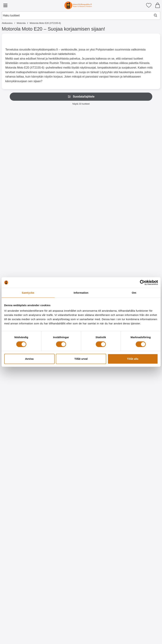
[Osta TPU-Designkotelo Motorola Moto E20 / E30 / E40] (113, 403)
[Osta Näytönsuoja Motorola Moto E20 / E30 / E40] (113, 175)
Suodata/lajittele (81, 97)
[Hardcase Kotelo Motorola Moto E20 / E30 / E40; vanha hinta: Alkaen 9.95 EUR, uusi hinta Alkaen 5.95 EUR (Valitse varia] (81, 215)
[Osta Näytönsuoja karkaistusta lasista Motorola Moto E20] (81, 175)
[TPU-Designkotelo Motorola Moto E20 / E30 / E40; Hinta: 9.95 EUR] (145, 367)
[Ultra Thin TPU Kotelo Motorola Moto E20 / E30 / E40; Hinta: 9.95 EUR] (49, 215)
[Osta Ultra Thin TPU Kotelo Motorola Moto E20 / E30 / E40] (49, 251)
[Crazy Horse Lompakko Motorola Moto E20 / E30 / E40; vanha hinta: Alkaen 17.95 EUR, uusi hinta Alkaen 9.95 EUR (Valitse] (81, 596)
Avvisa (29, 359)
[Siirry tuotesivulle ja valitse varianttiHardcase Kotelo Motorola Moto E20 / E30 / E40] (81, 251)
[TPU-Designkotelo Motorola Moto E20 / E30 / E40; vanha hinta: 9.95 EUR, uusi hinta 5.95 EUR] (17, 443)
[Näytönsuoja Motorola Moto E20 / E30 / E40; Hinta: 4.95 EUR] (113, 139)
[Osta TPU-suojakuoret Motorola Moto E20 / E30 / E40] (17, 251)
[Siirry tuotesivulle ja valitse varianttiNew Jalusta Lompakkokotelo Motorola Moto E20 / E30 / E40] (17, 175)
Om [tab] (134, 293)
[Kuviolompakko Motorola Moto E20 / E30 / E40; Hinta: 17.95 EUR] (113, 215)
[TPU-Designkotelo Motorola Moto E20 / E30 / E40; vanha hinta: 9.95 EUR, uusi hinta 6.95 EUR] (113, 367)
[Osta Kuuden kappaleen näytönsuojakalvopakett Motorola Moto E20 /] (145, 177)
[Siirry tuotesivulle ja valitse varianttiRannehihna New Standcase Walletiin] (49, 175)
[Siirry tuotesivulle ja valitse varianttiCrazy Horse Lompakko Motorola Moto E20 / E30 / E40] (81, 633)
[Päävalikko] (5, 5)
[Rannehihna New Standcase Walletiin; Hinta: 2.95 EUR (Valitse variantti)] (49, 139)
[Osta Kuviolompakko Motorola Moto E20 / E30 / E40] (113, 251)
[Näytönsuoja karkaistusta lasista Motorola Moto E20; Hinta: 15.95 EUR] (81, 139)
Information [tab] (81, 293)
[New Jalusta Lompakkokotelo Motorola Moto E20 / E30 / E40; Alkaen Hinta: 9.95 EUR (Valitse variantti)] (17, 139)
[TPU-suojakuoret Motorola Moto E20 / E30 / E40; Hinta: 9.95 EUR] (17, 215)
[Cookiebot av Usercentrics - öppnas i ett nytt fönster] (142, 283)
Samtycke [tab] (28, 293)
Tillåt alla (133, 359)
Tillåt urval (81, 359)
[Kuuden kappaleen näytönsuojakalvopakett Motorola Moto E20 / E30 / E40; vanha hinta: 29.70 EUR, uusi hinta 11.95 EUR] (145, 140)
